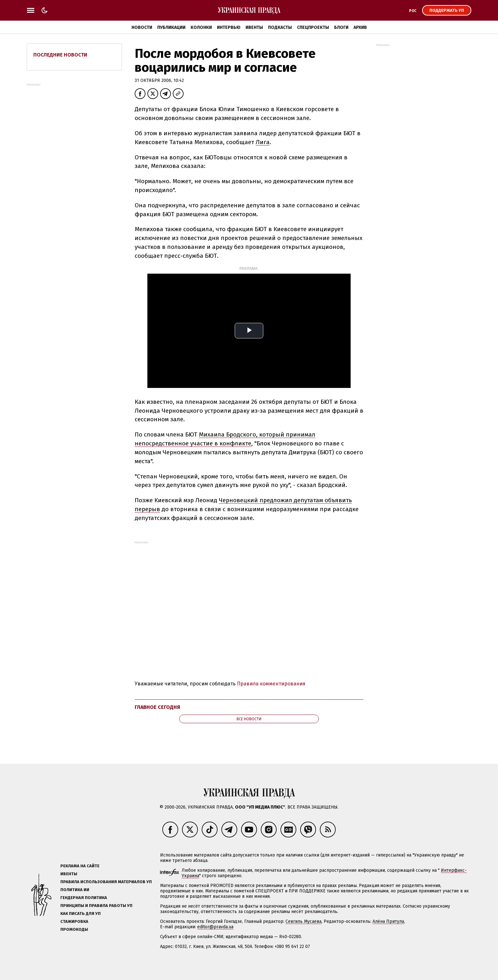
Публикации (171, 27)
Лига (263, 142)
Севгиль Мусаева (303, 921)
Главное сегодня (157, 707)
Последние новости (60, 55)
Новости (142, 27)
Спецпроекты (313, 27)
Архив (360, 27)
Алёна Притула (388, 921)
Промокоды (74, 929)
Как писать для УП (81, 913)
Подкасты (280, 27)
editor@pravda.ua (215, 927)
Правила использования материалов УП (106, 882)
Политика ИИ (75, 890)
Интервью (229, 27)
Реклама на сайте (80, 866)
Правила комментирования (271, 684)
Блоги (341, 27)
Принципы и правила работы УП (96, 906)
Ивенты (254, 27)
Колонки (201, 27)
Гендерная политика (84, 898)
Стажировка (74, 921)
